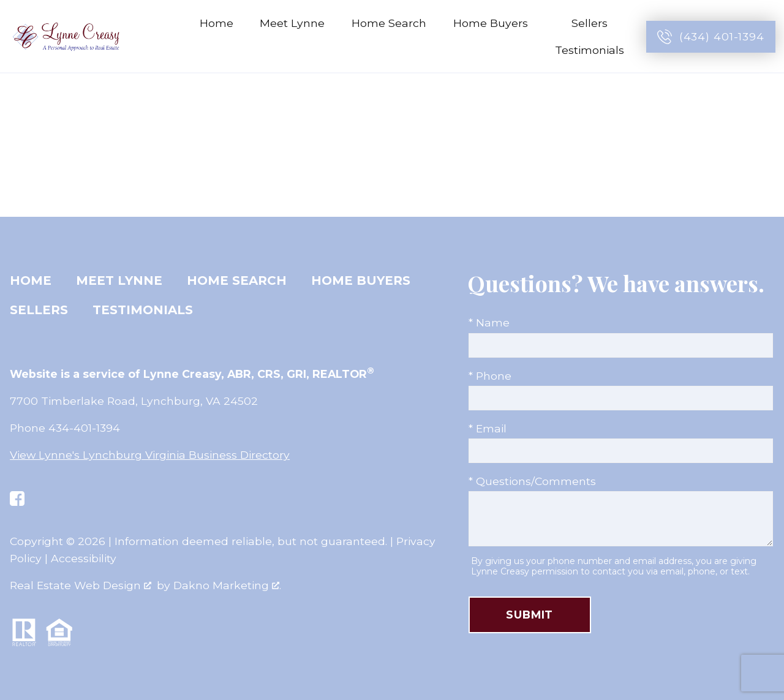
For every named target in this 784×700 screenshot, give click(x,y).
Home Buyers (361, 280)
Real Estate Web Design (81, 585)
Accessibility (84, 558)
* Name (489, 322)
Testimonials (590, 50)
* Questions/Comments (532, 481)
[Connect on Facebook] (17, 499)
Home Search (389, 23)
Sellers (39, 310)
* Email (488, 428)
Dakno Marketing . (227, 585)
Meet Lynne (292, 23)
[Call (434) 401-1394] (711, 37)
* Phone (490, 376)
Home (217, 23)
